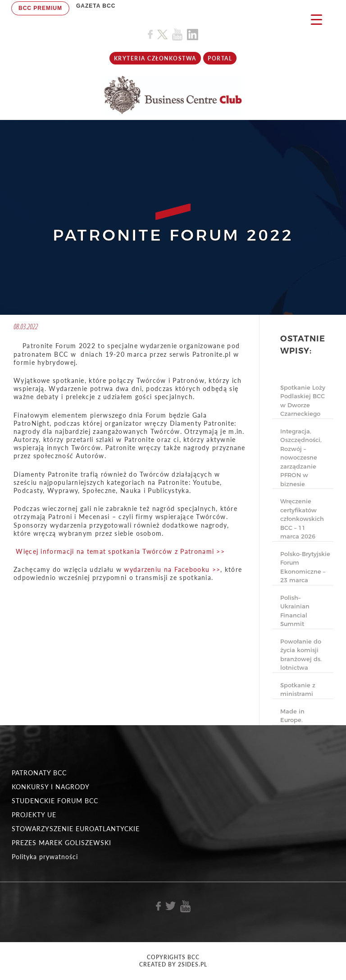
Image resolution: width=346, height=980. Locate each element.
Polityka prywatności (45, 857)
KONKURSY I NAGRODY (51, 787)
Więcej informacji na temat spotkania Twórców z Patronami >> (120, 551)
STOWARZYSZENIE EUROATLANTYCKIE (76, 829)
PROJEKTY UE (34, 815)
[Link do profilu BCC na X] (162, 35)
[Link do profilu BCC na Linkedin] (193, 35)
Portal (220, 58)
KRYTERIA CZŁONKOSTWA (155, 58)
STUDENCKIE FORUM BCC (55, 801)
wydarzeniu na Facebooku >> (172, 569)
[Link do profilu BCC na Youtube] (177, 35)
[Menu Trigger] (316, 19)
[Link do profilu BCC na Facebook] (150, 35)
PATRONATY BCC (39, 773)
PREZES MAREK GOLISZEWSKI (61, 843)
